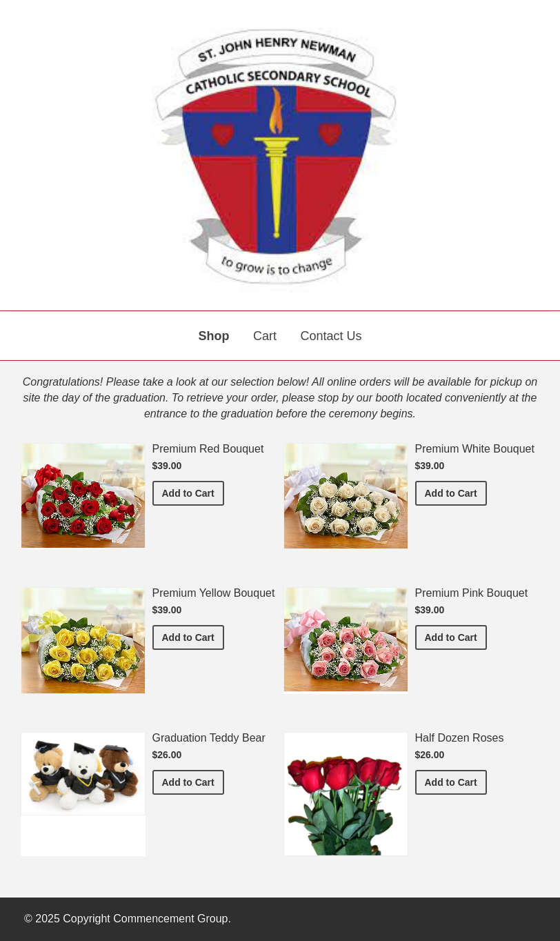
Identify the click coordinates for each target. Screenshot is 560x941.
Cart (265, 336)
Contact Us (331, 336)
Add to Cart (193, 492)
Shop (214, 336)
